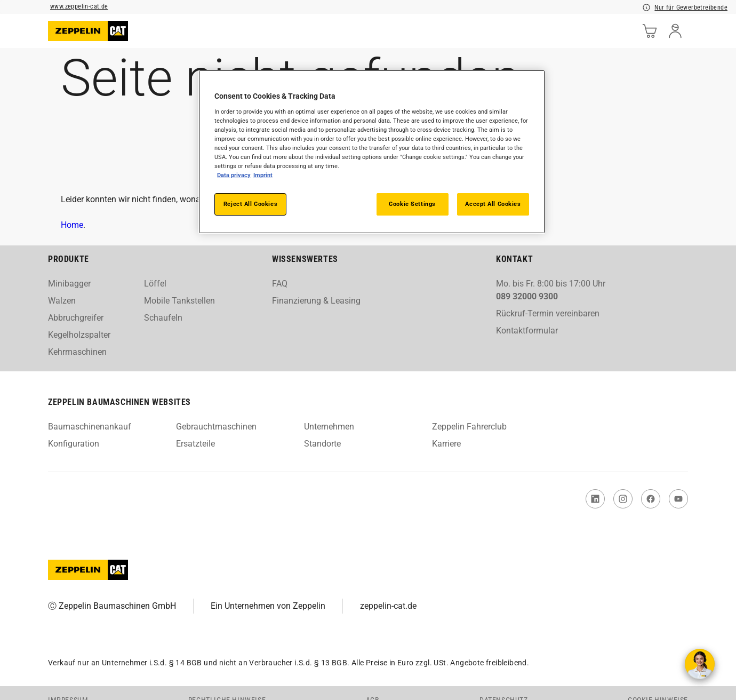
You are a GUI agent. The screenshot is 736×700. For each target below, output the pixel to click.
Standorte (322, 444)
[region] (372, 152)
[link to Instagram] (623, 499)
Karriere (446, 444)
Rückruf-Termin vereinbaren (548, 313)
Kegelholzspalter (79, 335)
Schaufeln (163, 318)
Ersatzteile (195, 444)
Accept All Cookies (493, 204)
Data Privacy (234, 175)
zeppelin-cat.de (388, 606)
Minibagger (69, 284)
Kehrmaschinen (77, 352)
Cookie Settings (412, 204)
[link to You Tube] (678, 499)
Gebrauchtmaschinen (216, 427)
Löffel (155, 284)
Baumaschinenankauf (90, 427)
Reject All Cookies (250, 204)
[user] (675, 31)
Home (72, 225)
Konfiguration (74, 444)
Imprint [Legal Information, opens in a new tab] (263, 175)
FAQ (280, 284)
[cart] (650, 31)
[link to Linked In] (595, 499)
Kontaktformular (527, 331)
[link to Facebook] (651, 499)
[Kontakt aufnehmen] (700, 664)
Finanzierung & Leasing (316, 301)
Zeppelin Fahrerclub (469, 427)
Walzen (62, 301)
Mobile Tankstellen (179, 301)
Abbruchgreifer (76, 318)
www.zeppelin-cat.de (79, 6)
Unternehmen (329, 427)
